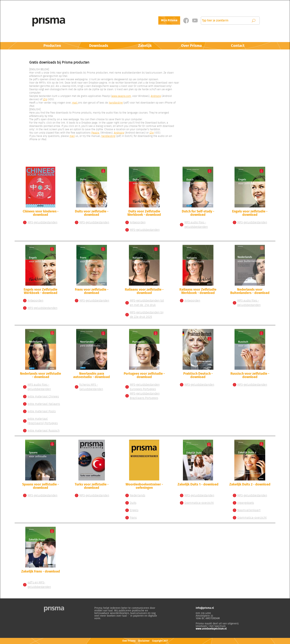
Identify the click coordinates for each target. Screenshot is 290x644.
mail (75, 103)
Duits (133, 503)
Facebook (186, 21)
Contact (238, 46)
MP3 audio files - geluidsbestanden (196, 225)
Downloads (99, 46)
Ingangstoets (246, 503)
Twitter (195, 21)
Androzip (156, 96)
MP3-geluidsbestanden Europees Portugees (145, 387)
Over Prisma (191, 46)
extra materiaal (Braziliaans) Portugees (43, 421)
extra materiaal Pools (42, 411)
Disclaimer (144, 641)
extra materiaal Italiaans (44, 404)
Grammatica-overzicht (199, 503)
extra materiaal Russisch (44, 431)
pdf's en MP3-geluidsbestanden (39, 585)
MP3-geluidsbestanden (42, 222)
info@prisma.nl (205, 608)
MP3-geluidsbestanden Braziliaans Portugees (145, 396)
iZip (45, 99)
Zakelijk (145, 46)
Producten (52, 46)
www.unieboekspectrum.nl (211, 629)
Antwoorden (138, 222)
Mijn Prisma (169, 20)
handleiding (116, 103)
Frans (133, 518)
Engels (134, 510)
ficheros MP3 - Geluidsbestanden (91, 387)
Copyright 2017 (160, 641)
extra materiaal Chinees (43, 397)
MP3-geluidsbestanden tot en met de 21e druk (147, 303)
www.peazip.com (121, 96)
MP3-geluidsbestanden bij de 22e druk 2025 (147, 315)
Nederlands (138, 495)
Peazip (95, 133)
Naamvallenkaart (249, 510)
